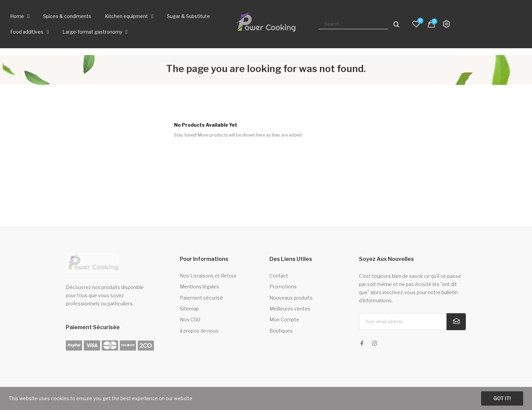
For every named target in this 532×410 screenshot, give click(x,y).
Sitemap (189, 309)
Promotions (283, 287)
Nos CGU (190, 319)
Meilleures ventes (290, 309)
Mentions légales (199, 287)
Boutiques (281, 331)
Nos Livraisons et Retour (208, 276)
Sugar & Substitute (188, 16)
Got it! (502, 398)
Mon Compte (284, 319)
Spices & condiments (67, 16)
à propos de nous (199, 331)
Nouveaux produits (291, 298)
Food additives (30, 32)
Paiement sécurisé (201, 298)
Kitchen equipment (129, 16)
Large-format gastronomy (95, 32)
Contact (279, 276)
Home (20, 16)
